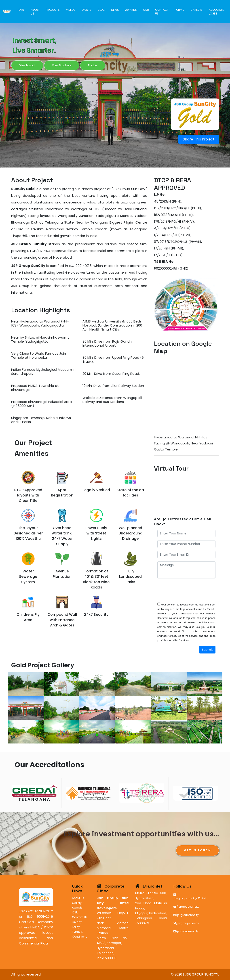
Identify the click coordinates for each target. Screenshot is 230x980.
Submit (207, 650)
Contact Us (162, 11)
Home (22, 9)
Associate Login (216, 11)
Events (87, 9)
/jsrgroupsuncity (186, 907)
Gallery (77, 903)
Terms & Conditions (80, 934)
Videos (72, 9)
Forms (180, 9)
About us (36, 11)
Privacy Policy (77, 925)
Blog (102, 9)
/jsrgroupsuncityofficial (190, 897)
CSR (146, 9)
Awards (131, 9)
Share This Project (199, 139)
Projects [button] (54, 9)
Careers (196, 9)
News (116, 9)
